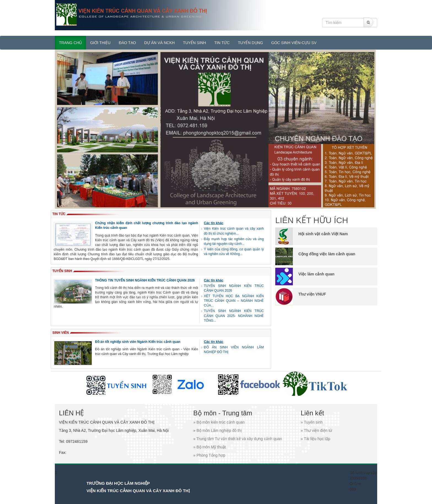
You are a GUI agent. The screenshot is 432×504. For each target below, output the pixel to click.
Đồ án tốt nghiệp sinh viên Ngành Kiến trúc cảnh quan (138, 342)
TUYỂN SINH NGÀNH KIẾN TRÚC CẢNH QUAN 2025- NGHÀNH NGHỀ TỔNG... (234, 316)
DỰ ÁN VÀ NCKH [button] (160, 43)
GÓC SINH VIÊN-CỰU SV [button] (294, 43)
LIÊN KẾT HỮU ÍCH (312, 220)
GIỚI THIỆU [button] (100, 43)
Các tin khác (214, 223)
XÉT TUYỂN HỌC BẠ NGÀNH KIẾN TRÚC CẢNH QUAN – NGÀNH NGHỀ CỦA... (234, 301)
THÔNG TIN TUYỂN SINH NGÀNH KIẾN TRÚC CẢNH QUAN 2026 (145, 280)
